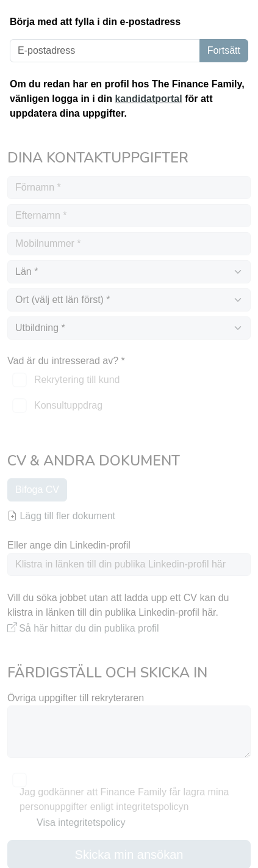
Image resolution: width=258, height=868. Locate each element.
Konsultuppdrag (68, 405)
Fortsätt (224, 50)
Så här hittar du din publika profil (89, 628)
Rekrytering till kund (77, 380)
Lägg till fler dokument (61, 516)
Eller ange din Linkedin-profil (69, 545)
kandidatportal (148, 99)
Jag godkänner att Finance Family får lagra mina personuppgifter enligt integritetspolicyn (124, 799)
